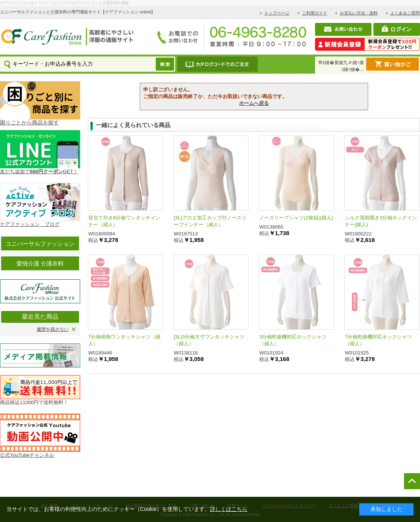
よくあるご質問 (405, 13)
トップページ (277, 13)
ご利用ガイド (315, 13)
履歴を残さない (53, 329)
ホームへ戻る (254, 103)
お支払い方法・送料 (359, 13)
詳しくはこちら (229, 509)
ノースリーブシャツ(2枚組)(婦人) (296, 218)
